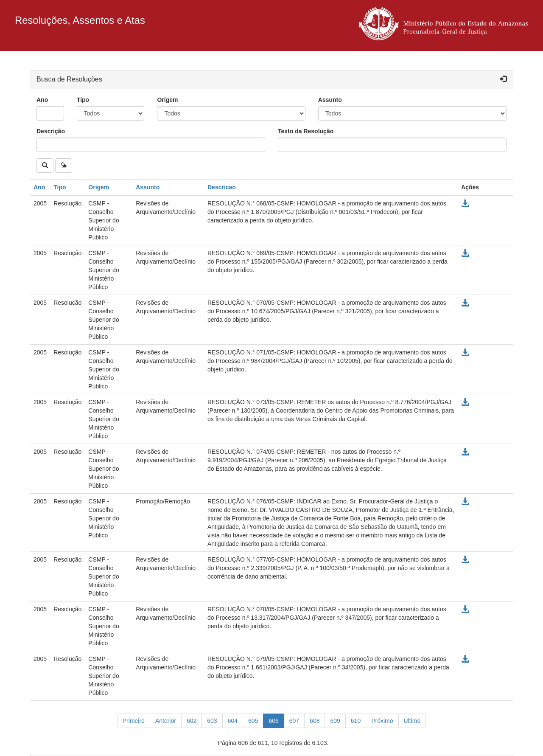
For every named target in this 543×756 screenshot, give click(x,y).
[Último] (412, 721)
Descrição (51, 131)
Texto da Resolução (306, 131)
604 (233, 721)
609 (335, 721)
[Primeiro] (134, 721)
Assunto (330, 100)
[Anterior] (166, 721)
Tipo (83, 100)
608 (315, 721)
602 (192, 721)
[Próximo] (382, 721)
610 (356, 721)
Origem (167, 100)
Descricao (222, 187)
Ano (42, 100)
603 (212, 721)
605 (253, 721)
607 (294, 721)
